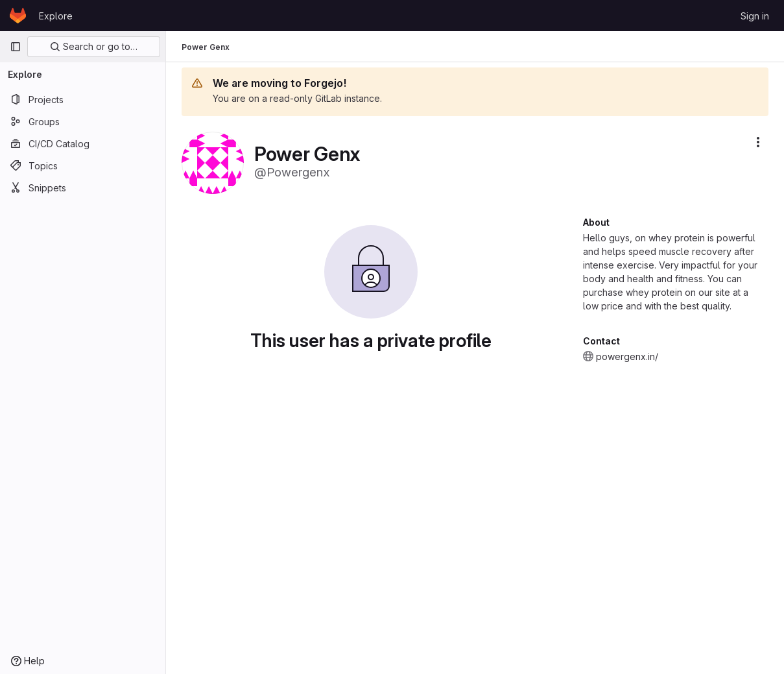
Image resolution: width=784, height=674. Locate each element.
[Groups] (83, 121)
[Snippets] (83, 187)
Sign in (755, 16)
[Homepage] (18, 16)
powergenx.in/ (627, 356)
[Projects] (83, 99)
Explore (56, 16)
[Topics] (83, 165)
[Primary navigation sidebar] (16, 47)
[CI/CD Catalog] (83, 143)
